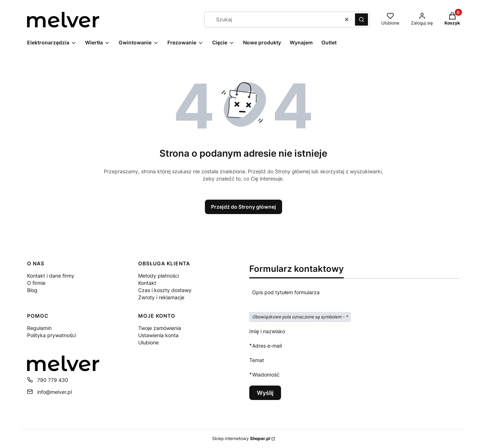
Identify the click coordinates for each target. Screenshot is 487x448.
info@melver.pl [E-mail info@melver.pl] (54, 392)
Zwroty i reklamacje (161, 297)
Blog (32, 290)
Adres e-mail (267, 346)
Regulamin (39, 328)
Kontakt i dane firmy (51, 276)
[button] (361, 19)
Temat (257, 360)
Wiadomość (266, 375)
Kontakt (147, 283)
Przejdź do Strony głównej (243, 207)
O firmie (36, 283)
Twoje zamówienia (160, 328)
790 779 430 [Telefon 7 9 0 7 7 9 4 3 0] (53, 380)
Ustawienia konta (158, 335)
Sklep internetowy (241, 438)
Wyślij (265, 393)
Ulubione (148, 342)
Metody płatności (159, 276)
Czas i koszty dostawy (165, 290)
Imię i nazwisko (267, 331)
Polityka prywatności (52, 335)
